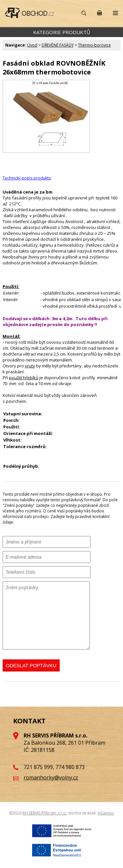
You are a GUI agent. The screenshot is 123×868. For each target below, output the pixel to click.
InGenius (106, 813)
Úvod (32, 45)
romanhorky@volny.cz (51, 777)
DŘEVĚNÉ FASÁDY (58, 45)
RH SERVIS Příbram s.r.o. (45, 813)
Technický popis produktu (27, 178)
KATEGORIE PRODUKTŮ (62, 32)
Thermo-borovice (94, 45)
